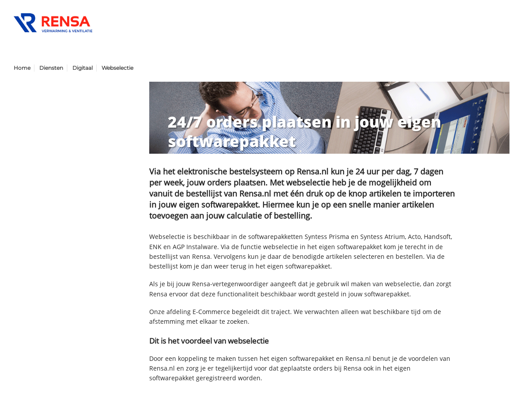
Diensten (51, 68)
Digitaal (83, 68)
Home (22, 68)
